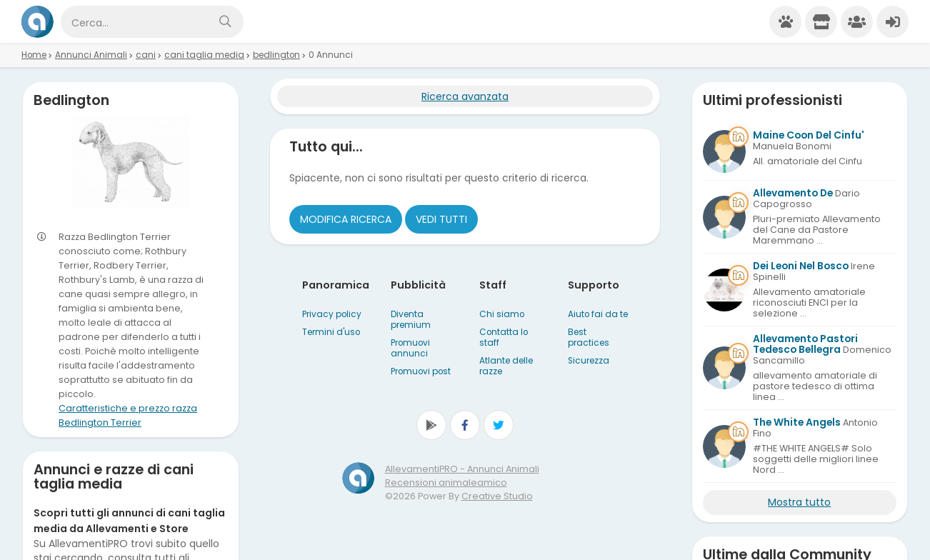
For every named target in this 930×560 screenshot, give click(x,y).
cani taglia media (204, 55)
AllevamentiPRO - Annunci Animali (462, 469)
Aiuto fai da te (598, 314)
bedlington (276, 55)
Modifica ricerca (346, 219)
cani (146, 55)
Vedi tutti (441, 219)
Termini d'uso (331, 332)
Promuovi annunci (410, 348)
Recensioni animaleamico (446, 482)
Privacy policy (332, 314)
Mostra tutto (799, 502)
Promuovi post (421, 371)
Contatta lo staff (504, 337)
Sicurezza (589, 361)
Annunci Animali (91, 55)
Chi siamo (502, 314)
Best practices (589, 337)
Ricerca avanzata (465, 96)
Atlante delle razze (506, 366)
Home (34, 55)
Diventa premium (411, 320)
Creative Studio (497, 496)
